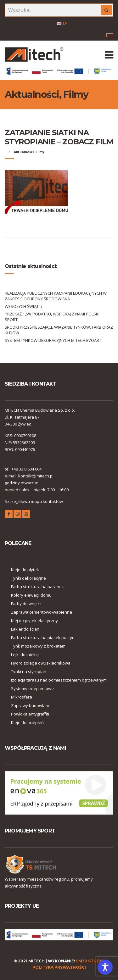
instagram (17, 515)
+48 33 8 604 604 (26, 469)
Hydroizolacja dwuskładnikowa (41, 663)
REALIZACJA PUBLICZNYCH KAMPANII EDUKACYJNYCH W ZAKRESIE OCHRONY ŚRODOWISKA (56, 296)
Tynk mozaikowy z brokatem (38, 646)
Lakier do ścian (25, 629)
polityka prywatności (59, 967)
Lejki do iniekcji (25, 654)
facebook (9, 515)
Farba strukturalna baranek (37, 587)
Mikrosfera (22, 697)
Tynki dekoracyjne (28, 578)
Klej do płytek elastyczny (34, 621)
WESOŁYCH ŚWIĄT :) (23, 306)
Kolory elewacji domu (31, 595)
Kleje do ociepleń (27, 722)
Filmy (40, 152)
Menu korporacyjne (110, 35)
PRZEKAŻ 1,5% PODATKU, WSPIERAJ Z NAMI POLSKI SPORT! (52, 317)
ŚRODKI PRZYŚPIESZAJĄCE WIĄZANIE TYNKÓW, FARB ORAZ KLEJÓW (59, 330)
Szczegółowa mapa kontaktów (34, 501)
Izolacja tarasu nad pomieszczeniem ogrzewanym (59, 680)
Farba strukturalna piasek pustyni (43, 638)
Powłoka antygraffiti (30, 714)
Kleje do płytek (25, 570)
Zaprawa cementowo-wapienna (42, 612)
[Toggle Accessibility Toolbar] (105, 967)
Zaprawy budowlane (31, 705)
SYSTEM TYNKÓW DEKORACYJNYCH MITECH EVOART (53, 340)
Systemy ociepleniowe (32, 688)
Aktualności (24, 152)
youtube (26, 515)
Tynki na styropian (29, 671)
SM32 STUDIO (90, 961)
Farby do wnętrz (26, 604)
